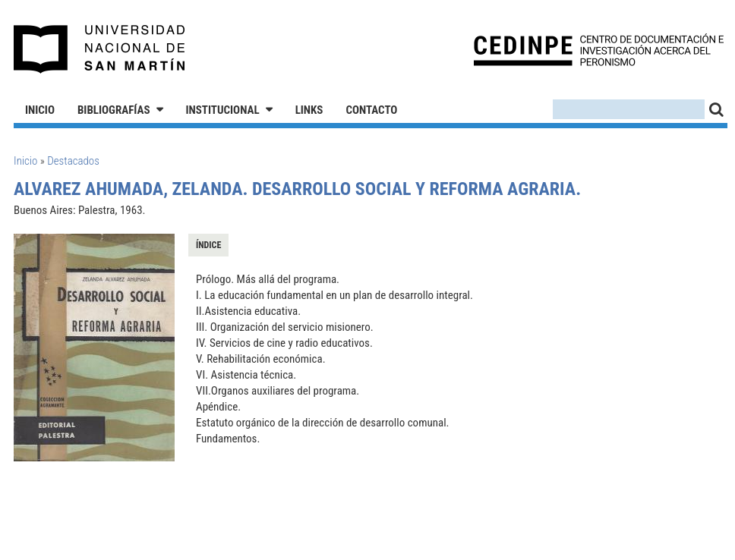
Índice (208, 245)
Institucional (223, 110)
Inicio (40, 110)
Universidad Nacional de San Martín (100, 49)
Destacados (73, 161)
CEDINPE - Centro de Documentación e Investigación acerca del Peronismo (599, 50)
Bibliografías (114, 110)
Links (309, 110)
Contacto (371, 110)
